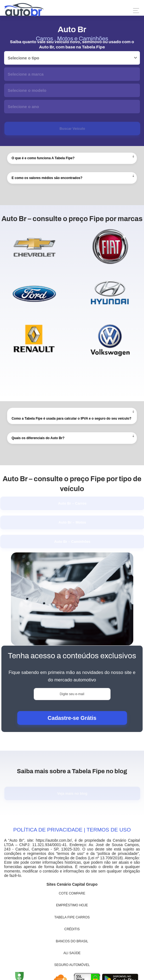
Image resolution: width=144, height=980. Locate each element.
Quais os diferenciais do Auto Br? (38, 438)
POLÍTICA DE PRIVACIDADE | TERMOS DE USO (72, 830)
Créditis (72, 929)
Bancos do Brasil (72, 941)
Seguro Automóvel (72, 965)
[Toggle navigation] (135, 11)
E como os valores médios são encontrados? (47, 178)
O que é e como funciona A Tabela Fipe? (43, 158)
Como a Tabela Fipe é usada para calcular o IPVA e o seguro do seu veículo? (71, 419)
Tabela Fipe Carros (72, 917)
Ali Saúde (72, 953)
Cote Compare (72, 893)
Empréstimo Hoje (72, 905)
